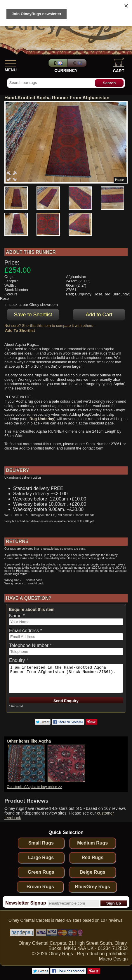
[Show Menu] (11, 62)
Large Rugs (41, 858)
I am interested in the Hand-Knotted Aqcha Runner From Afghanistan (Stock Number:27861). (66, 679)
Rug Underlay (42, 419)
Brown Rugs (40, 887)
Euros (78, 63)
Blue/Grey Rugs (93, 887)
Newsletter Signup (26, 903)
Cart (119, 65)
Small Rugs (41, 843)
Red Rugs (92, 858)
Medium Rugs (92, 843)
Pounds (57, 63)
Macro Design (113, 959)
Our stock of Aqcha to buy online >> (34, 787)
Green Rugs (41, 872)
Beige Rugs (93, 872)
